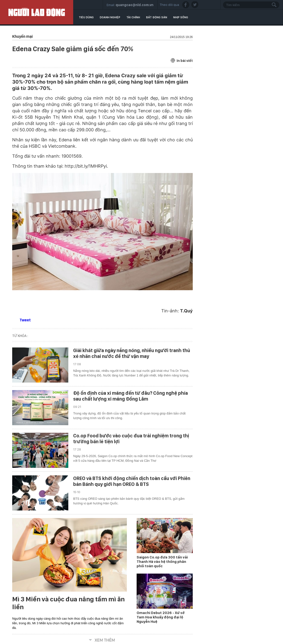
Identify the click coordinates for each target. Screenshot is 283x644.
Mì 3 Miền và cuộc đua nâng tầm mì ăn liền (68, 603)
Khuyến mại (22, 36)
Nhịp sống (181, 17)
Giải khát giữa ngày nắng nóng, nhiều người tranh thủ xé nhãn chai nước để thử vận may (132, 353)
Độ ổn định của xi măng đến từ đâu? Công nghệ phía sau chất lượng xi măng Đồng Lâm (131, 396)
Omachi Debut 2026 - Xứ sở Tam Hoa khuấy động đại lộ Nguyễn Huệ (161, 617)
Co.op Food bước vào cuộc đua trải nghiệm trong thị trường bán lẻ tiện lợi (131, 439)
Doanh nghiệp (110, 17)
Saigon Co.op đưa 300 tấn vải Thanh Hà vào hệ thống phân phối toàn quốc (162, 562)
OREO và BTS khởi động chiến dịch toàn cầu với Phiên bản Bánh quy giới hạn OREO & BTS (132, 481)
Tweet (25, 320)
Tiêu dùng (86, 17)
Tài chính (133, 17)
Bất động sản (157, 17)
